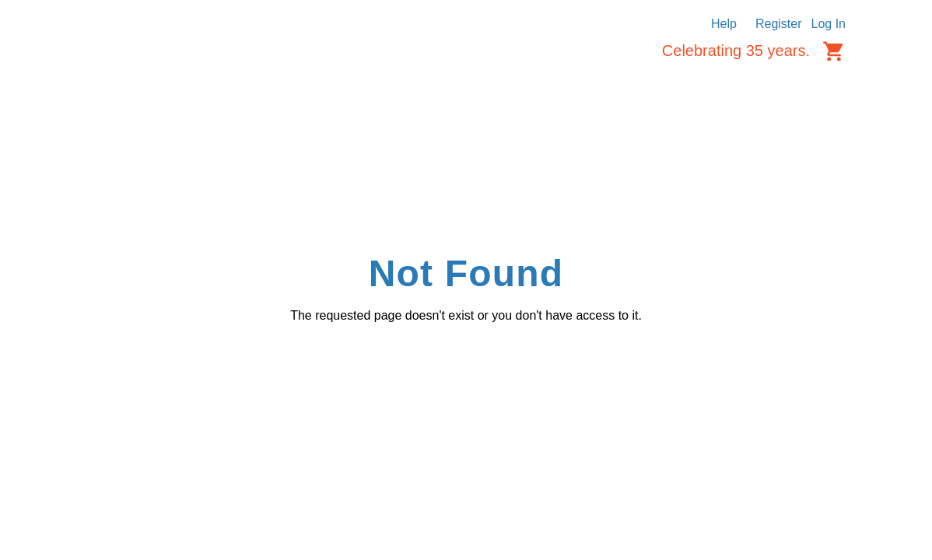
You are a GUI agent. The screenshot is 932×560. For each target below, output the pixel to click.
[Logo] (125, 56)
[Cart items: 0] (834, 51)
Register (779, 24)
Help (724, 24)
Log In (829, 24)
